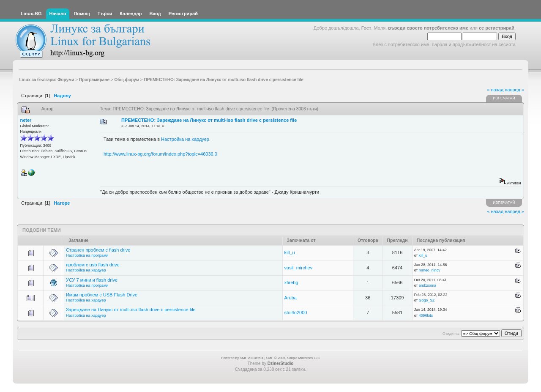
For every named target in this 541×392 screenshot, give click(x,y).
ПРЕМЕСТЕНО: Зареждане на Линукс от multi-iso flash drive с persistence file (209, 120)
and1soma (428, 285)
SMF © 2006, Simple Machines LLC (293, 358)
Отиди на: (451, 334)
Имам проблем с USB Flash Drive (102, 295)
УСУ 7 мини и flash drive (92, 280)
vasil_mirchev (299, 268)
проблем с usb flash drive (93, 265)
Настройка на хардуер (185, 139)
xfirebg (291, 282)
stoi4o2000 (296, 313)
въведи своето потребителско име (428, 28)
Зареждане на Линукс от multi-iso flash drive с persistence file (131, 310)
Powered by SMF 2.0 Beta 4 (242, 358)
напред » (514, 90)
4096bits (426, 315)
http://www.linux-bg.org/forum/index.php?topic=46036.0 (160, 154)
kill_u (290, 252)
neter (26, 120)
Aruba (291, 298)
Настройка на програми (87, 255)
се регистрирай (497, 28)
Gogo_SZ (427, 300)
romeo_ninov (430, 270)
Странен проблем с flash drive (98, 250)
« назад (495, 90)
